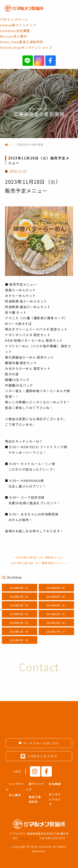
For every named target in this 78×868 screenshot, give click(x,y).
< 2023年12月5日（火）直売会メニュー (39, 557)
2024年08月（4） (56, 588)
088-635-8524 (29, 838)
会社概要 (15, 31)
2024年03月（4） (20, 614)
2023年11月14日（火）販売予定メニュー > (39, 563)
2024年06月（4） (56, 597)
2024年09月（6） (20, 588)
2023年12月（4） (56, 623)
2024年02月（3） (56, 614)
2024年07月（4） (20, 597)
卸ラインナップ (18, 25)
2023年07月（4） (20, 640)
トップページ (14, 19)
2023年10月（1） (56, 631)
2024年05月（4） (20, 605)
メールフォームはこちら (41, 743)
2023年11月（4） (20, 631)
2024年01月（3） (20, 623)
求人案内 (14, 36)
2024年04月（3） (56, 605)
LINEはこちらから (39, 756)
